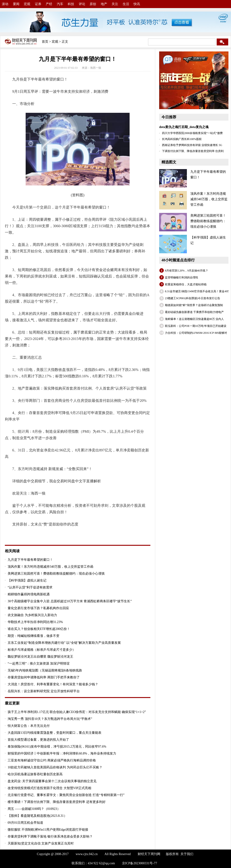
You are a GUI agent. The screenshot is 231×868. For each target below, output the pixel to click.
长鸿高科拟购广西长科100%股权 (182, 139)
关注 (115, 4)
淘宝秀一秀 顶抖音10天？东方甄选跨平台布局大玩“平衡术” (50, 719)
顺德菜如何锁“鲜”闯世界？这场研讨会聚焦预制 (194, 305)
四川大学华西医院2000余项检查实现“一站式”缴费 (192, 133)
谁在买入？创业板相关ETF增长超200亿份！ (39, 629)
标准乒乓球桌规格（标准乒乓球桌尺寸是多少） (42, 650)
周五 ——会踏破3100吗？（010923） (34, 809)
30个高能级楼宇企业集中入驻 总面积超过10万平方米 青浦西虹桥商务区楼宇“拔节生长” (70, 601)
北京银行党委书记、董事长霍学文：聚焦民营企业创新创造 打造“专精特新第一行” (66, 795)
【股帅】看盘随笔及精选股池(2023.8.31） (37, 816)
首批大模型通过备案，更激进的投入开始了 (38, 740)
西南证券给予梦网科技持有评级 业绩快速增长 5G (192, 145)
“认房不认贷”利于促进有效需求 (30, 587)
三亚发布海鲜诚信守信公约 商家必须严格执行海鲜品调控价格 (52, 760)
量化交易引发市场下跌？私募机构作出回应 (38, 608)
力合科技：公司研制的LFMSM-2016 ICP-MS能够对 (196, 333)
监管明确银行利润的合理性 (182, 277)
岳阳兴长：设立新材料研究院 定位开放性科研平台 (44, 691)
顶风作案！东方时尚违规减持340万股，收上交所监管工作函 (50, 567)
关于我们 (187, 854)
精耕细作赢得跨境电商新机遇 (29, 594)
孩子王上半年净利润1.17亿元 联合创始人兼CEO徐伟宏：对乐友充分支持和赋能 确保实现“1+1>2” (77, 712)
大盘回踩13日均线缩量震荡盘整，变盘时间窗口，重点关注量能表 (55, 733)
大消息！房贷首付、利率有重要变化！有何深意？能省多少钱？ (53, 684)
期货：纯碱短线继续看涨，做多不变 (33, 636)
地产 (104, 4)
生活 (126, 4)
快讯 (137, 4)
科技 (71, 4)
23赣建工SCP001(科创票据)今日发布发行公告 (193, 298)
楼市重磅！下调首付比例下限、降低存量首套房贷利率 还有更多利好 (57, 802)
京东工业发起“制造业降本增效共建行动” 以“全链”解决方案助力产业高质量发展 (64, 643)
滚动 (5, 4)
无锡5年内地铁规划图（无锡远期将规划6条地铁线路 (45, 670)
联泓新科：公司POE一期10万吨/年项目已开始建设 (196, 326)
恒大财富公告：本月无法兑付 (29, 726)
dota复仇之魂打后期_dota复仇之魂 (184, 127)
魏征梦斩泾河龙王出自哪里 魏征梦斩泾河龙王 (40, 657)
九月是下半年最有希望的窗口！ (30, 560)
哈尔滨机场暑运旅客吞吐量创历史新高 (35, 774)
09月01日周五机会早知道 (25, 823)
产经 (49, 4)
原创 (93, 4)
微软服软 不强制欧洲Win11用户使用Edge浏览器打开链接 (48, 830)
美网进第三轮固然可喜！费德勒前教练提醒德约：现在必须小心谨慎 (56, 574)
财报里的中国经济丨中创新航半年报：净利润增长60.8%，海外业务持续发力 (62, 753)
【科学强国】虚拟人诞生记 (27, 580)
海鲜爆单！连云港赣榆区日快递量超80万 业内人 (194, 319)
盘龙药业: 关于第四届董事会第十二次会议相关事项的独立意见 (52, 781)
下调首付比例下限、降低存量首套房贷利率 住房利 (193, 151)
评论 (82, 4)
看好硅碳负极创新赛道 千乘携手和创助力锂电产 (194, 312)
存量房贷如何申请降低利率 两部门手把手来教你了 (44, 677)
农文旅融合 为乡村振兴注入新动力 (32, 615)
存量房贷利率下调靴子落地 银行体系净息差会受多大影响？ (50, 837)
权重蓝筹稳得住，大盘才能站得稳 (186, 284)
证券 (38, 4)
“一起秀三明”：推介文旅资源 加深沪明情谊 (39, 664)
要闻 (16, 4)
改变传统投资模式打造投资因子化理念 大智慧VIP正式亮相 (49, 788)
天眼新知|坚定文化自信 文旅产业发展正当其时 (41, 843)
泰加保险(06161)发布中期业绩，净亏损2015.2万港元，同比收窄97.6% (57, 747)
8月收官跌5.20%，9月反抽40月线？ (187, 271)
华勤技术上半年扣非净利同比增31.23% (35, 622)
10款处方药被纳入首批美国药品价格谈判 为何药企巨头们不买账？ (55, 767)
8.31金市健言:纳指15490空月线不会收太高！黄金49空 (198, 291)
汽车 (60, 4)
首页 (45, 42)
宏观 (27, 4)
